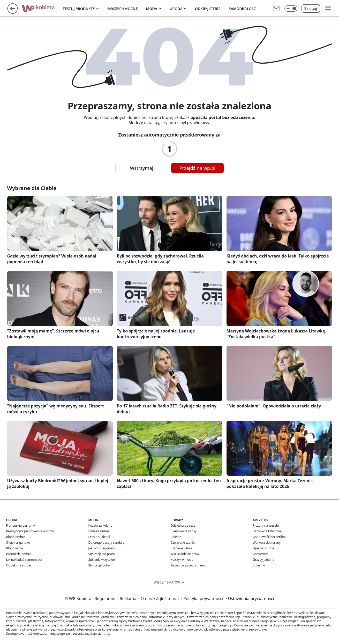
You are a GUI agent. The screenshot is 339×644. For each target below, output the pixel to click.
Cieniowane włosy (184, 531)
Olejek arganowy (18, 543)
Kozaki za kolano (100, 525)
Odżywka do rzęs (183, 525)
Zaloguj (311, 8)
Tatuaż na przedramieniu (189, 565)
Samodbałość (242, 9)
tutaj (106, 634)
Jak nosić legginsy (101, 548)
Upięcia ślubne (264, 548)
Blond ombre (16, 537)
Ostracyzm (261, 554)
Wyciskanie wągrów (185, 554)
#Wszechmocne (122, 9)
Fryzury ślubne (99, 531)
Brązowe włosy (181, 548)
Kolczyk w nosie (182, 560)
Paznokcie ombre (19, 554)
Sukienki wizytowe (102, 560)
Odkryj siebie (208, 9)
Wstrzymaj (142, 168)
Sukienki (259, 565)
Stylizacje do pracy (102, 554)
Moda (152, 9)
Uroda (176, 9)
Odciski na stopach (20, 565)
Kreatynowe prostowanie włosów (30, 531)
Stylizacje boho (99, 565)
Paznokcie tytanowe (267, 531)
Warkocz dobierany (267, 543)
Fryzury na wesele (266, 525)
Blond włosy (15, 548)
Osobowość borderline (269, 537)
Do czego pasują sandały (106, 543)
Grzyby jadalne (264, 560)
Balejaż (176, 537)
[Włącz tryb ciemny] (291, 9)
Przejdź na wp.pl (198, 168)
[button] (328, 9)
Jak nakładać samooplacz (24, 560)
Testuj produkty (79, 9)
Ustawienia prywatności (250, 598)
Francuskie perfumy (21, 525)
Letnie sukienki (99, 537)
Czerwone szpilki (183, 543)
